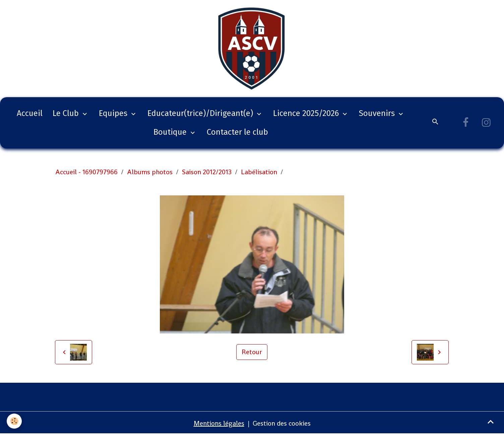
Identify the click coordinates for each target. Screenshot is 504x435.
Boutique (171, 132)
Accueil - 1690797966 (86, 172)
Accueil (30, 113)
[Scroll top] (491, 422)
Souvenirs (378, 113)
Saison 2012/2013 (207, 172)
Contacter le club (237, 132)
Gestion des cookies (282, 423)
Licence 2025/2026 (307, 113)
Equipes (114, 113)
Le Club (67, 113)
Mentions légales (219, 423)
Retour (252, 352)
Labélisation (259, 172)
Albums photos (150, 172)
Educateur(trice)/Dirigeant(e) (201, 113)
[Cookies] (14, 421)
